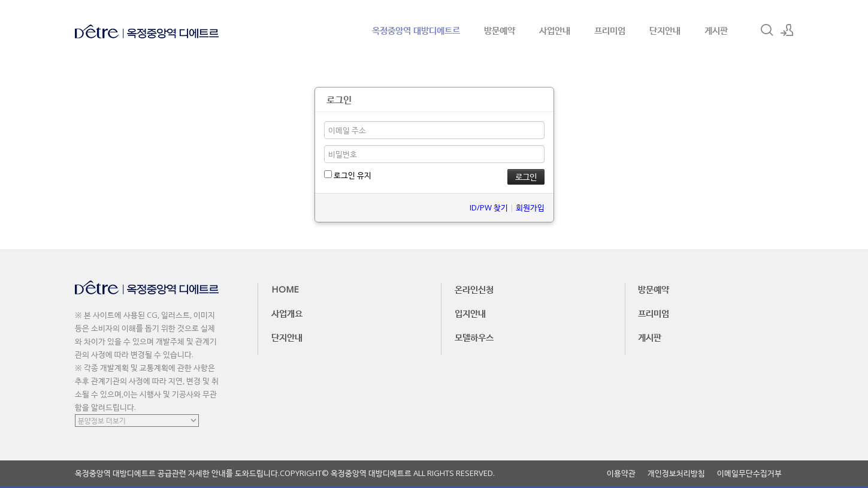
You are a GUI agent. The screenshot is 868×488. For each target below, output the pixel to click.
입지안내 (470, 313)
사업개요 (287, 313)
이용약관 (621, 473)
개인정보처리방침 (676, 473)
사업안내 (555, 30)
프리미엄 (610, 30)
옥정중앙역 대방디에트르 (416, 30)
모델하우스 (474, 337)
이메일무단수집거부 (749, 473)
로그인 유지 (348, 175)
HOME (285, 289)
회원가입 (530, 207)
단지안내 (665, 30)
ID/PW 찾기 (489, 207)
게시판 (716, 30)
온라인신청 (474, 289)
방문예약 (500, 30)
